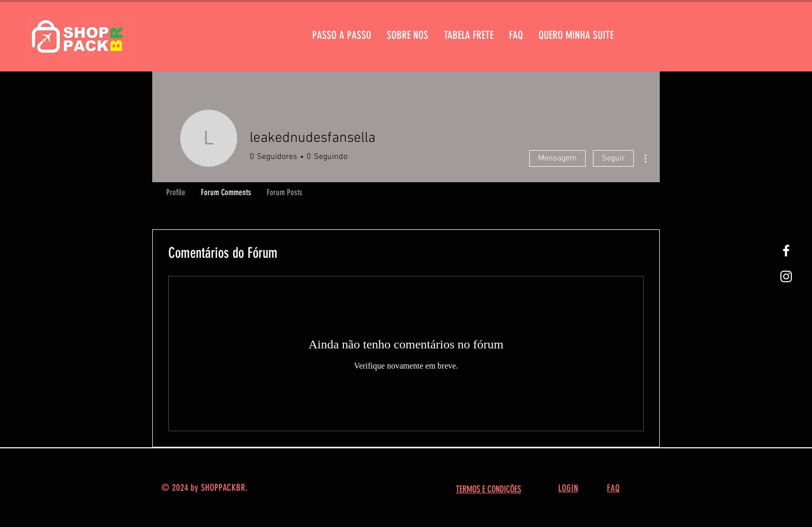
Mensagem (557, 158)
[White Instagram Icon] (786, 276)
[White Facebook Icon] (786, 251)
